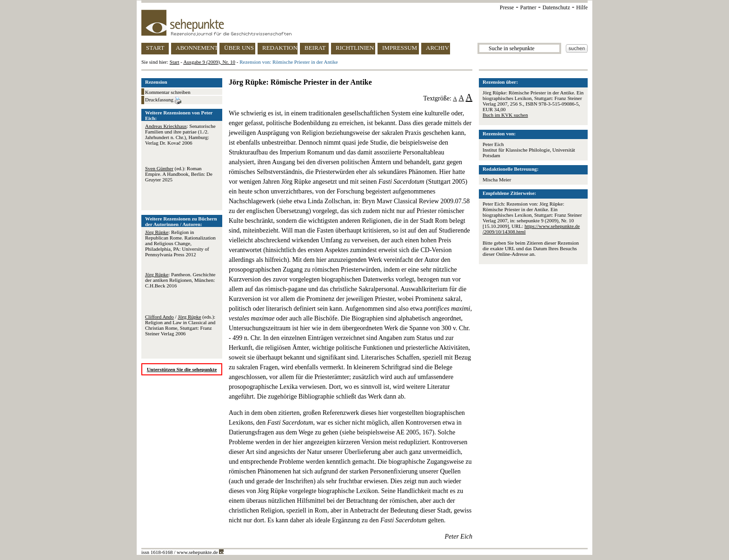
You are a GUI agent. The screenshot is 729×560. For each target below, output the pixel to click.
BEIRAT (315, 48)
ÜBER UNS (239, 48)
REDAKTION (280, 48)
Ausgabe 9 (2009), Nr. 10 (209, 62)
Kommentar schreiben (168, 92)
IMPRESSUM (400, 48)
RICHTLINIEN (355, 48)
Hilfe (582, 7)
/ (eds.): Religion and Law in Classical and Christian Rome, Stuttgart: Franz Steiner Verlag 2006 (180, 325)
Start (175, 62)
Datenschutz (556, 7)
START (155, 48)
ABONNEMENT (196, 48)
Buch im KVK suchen (505, 115)
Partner (528, 7)
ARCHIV (437, 48)
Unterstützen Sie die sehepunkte (182, 369)
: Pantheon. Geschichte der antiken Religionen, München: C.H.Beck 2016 (180, 280)
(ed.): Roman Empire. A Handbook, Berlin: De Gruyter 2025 (179, 174)
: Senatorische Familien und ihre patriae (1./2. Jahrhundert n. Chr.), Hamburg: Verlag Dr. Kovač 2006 (180, 134)
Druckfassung (163, 100)
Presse (507, 7)
